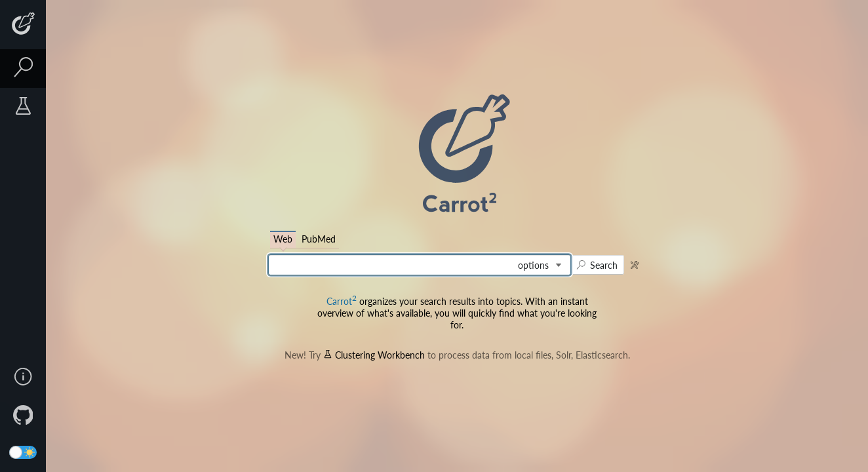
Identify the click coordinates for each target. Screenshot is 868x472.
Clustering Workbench (374, 355)
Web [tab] (283, 239)
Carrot (342, 301)
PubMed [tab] (319, 239)
